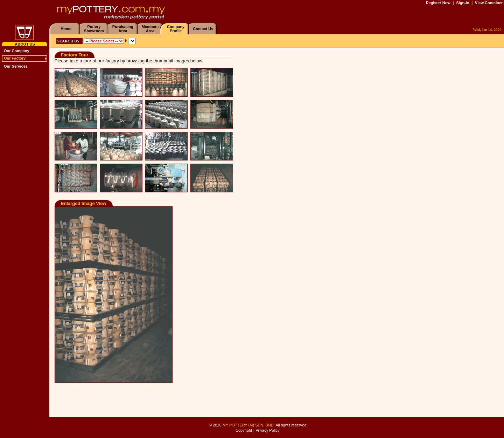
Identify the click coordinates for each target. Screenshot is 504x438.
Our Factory (15, 58)
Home (66, 29)
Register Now (438, 3)
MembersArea (150, 29)
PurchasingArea (123, 29)
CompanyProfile (176, 29)
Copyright (244, 430)
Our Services (16, 66)
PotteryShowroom (94, 29)
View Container (489, 3)
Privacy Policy (267, 430)
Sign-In (463, 3)
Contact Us (203, 29)
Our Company (17, 51)
